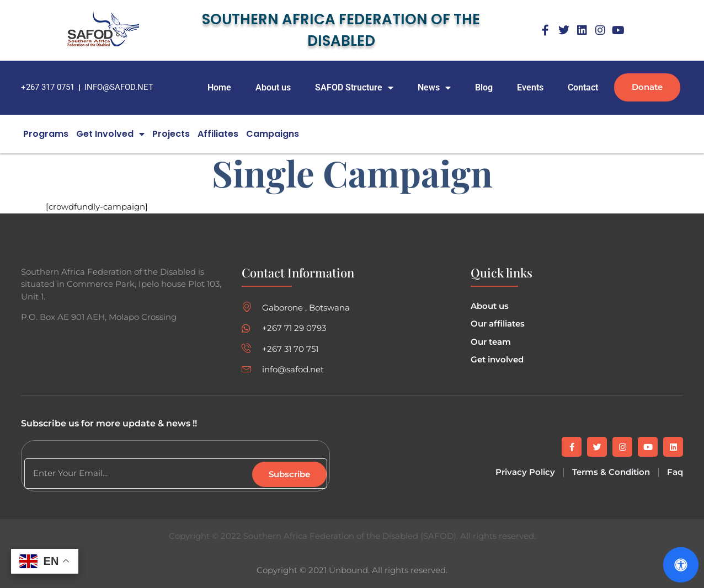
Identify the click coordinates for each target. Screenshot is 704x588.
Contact (583, 87)
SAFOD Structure (354, 88)
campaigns (273, 134)
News (434, 88)
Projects (171, 134)
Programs (46, 134)
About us (273, 87)
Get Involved (110, 134)
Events (530, 87)
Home (219, 87)
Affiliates (218, 134)
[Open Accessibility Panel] (681, 565)
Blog (484, 87)
